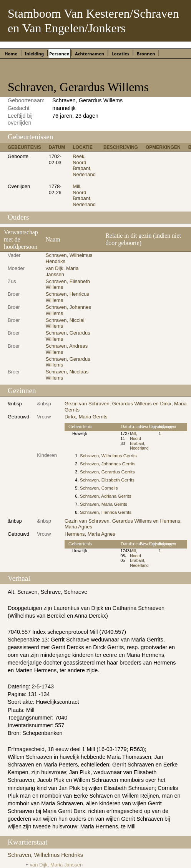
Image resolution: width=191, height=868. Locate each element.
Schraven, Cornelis (99, 488)
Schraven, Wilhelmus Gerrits (108, 456)
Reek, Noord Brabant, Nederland (84, 165)
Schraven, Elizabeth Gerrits (107, 480)
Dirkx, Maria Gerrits (86, 417)
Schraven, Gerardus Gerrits (107, 472)
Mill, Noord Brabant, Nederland (84, 195)
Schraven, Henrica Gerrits (106, 512)
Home (11, 54)
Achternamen (90, 54)
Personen (59, 54)
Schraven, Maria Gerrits (104, 504)
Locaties (120, 54)
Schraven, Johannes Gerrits (108, 464)
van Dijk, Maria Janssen (62, 271)
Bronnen (146, 54)
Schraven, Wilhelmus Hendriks (45, 855)
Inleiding (34, 54)
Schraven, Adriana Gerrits (105, 496)
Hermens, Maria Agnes (90, 534)
